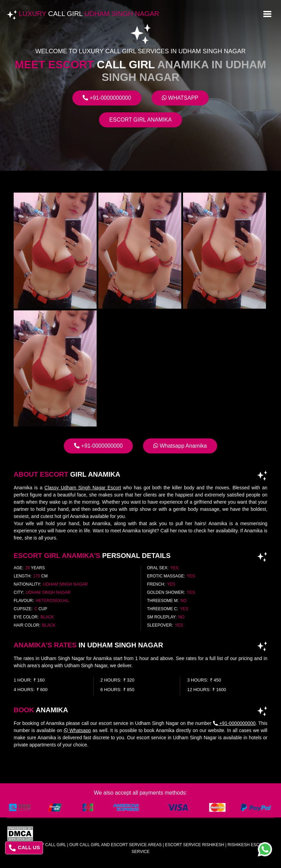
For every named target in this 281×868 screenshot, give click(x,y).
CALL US (24, 848)
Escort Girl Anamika (140, 120)
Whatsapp (180, 98)
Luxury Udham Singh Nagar (89, 14)
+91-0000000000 (107, 98)
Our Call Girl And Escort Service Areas (116, 845)
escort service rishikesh (194, 845)
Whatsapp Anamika (180, 446)
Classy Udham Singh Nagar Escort (83, 488)
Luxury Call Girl (47, 845)
